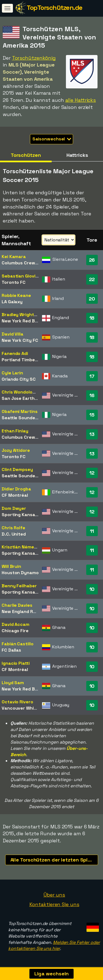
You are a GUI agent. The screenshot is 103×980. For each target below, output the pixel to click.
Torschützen (26, 155)
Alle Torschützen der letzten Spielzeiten (54, 860)
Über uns (54, 895)
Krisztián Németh (20, 547)
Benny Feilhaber (19, 586)
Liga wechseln (52, 974)
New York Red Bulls (22, 321)
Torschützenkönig (34, 58)
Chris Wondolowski (22, 392)
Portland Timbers (20, 360)
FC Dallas (11, 650)
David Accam (16, 624)
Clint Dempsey (17, 469)
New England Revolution (27, 612)
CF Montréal (15, 495)
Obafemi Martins (20, 411)
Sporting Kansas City (25, 515)
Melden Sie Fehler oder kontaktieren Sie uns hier (54, 946)
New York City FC (20, 340)
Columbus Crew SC (22, 263)
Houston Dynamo (20, 573)
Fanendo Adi (15, 353)
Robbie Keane (16, 295)
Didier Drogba (16, 489)
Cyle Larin (12, 373)
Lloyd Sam (13, 683)
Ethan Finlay (15, 431)
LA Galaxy (12, 302)
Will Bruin (11, 566)
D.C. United (14, 534)
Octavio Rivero (17, 702)
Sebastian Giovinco (23, 276)
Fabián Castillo (18, 644)
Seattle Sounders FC (24, 418)
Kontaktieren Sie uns (54, 904)
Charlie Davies (17, 605)
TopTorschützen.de (55, 8)
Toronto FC (14, 282)
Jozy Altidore (16, 450)
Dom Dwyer (14, 508)
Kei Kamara (14, 257)
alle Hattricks (81, 100)
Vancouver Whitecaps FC (29, 708)
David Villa (12, 334)
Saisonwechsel (52, 139)
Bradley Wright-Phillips (26, 315)
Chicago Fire (15, 631)
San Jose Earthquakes (26, 398)
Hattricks (77, 155)
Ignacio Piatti (16, 663)
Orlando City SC (19, 379)
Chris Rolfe (13, 528)
